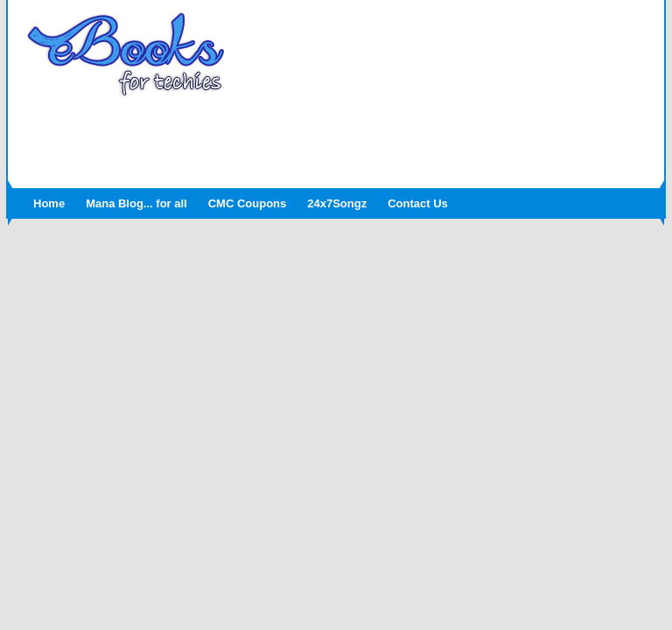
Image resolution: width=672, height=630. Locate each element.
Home (49, 203)
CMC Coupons (248, 203)
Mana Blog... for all (136, 203)
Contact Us (418, 203)
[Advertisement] (336, 137)
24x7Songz (337, 203)
